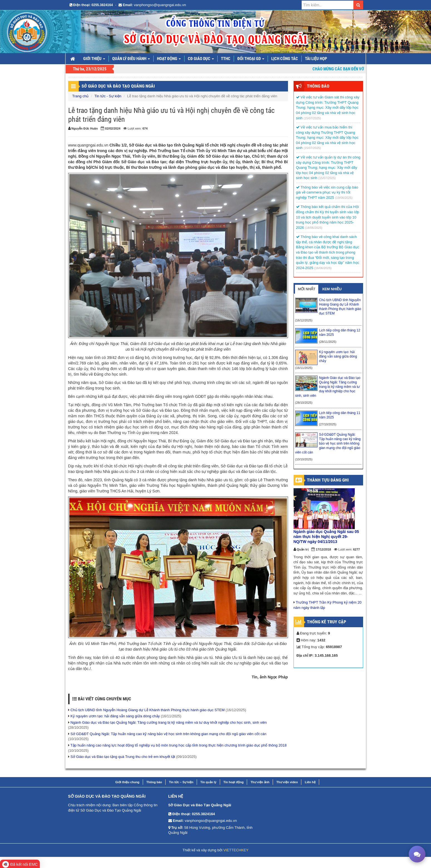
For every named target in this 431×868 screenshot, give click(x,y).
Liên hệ (310, 782)
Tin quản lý (208, 782)
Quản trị (303, 549)
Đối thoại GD (251, 59)
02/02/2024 (113, 128)
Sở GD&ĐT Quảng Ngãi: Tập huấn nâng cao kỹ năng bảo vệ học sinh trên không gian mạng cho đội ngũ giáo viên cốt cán (168, 734)
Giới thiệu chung (127, 782)
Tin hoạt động (234, 782)
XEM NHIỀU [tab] (332, 289)
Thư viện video (287, 782)
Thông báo (154, 782)
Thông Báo (318, 86)
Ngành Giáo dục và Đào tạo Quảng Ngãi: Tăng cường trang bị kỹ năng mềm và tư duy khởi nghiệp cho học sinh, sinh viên (169, 722)
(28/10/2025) (304, 403)
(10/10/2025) (304, 459)
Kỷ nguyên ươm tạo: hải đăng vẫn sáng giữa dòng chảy (115, 716)
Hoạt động (169, 59)
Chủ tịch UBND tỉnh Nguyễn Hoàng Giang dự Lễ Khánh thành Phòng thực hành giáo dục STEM (147, 710)
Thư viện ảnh (260, 782)
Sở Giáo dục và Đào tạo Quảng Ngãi (118, 86)
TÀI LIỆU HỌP (316, 59)
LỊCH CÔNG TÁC (285, 59)
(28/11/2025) (328, 342)
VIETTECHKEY (236, 850)
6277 (356, 549)
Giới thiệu (94, 59)
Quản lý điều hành (131, 59)
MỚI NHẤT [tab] (307, 289)
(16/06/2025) (323, 268)
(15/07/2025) (312, 118)
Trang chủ (81, 96)
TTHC (226, 59)
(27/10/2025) (328, 424)
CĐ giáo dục (201, 59)
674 (145, 128)
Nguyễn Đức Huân (85, 128)
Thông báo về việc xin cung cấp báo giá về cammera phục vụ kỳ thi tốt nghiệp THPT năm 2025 (327, 192)
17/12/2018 (323, 549)
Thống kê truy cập (327, 622)
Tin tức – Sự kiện (181, 782)
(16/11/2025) (304, 368)
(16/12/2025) (304, 320)
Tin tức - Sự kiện (108, 96)
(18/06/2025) (314, 228)
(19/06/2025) (344, 198)
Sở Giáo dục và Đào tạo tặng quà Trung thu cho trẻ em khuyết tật (123, 757)
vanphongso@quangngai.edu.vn (160, 5)
